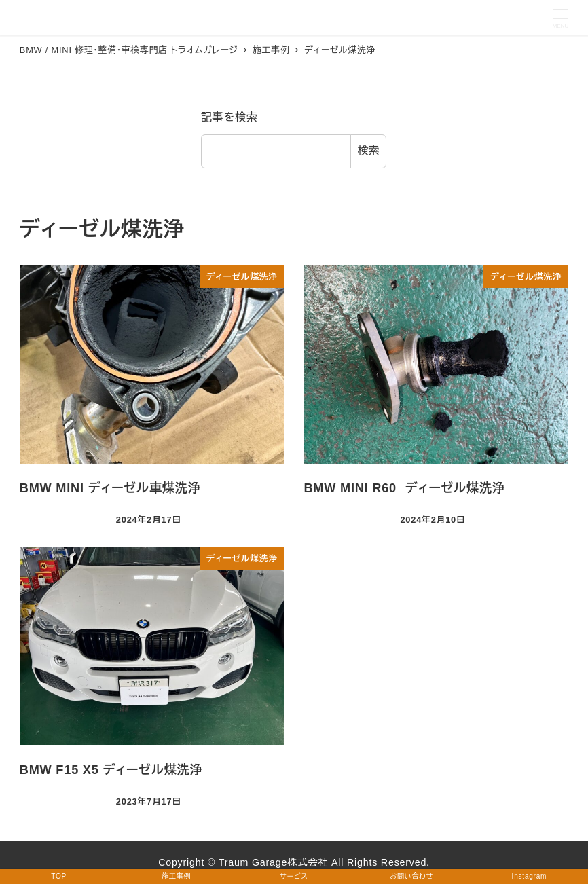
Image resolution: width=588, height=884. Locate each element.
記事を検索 (229, 117)
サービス (294, 876)
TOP (59, 876)
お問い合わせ (411, 876)
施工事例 (176, 876)
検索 (369, 150)
